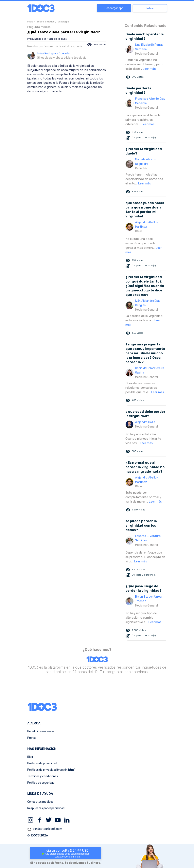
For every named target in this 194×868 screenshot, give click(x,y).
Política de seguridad (41, 783)
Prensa (32, 738)
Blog (30, 757)
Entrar (150, 8)
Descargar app (114, 8)
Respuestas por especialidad (46, 808)
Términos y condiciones (43, 776)
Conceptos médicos (40, 802)
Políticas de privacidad (42, 763)
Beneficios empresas (41, 731)
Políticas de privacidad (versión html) (51, 770)
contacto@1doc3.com (45, 829)
